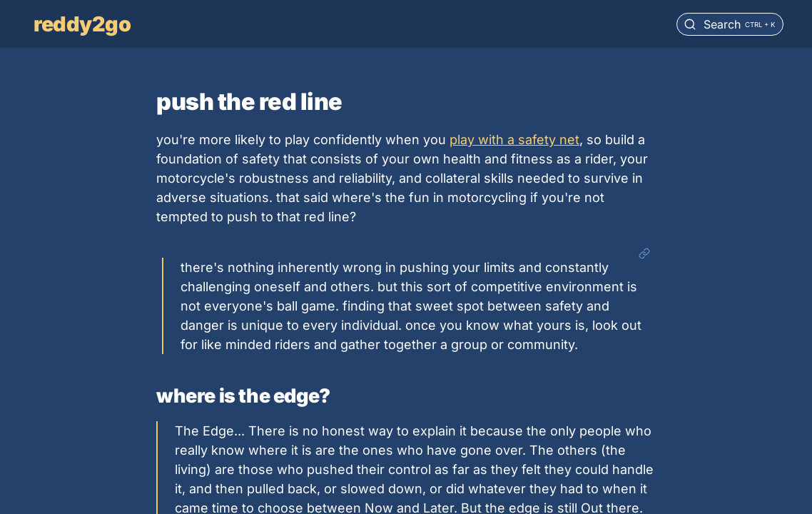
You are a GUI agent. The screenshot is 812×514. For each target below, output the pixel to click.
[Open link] (644, 255)
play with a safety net (514, 140)
